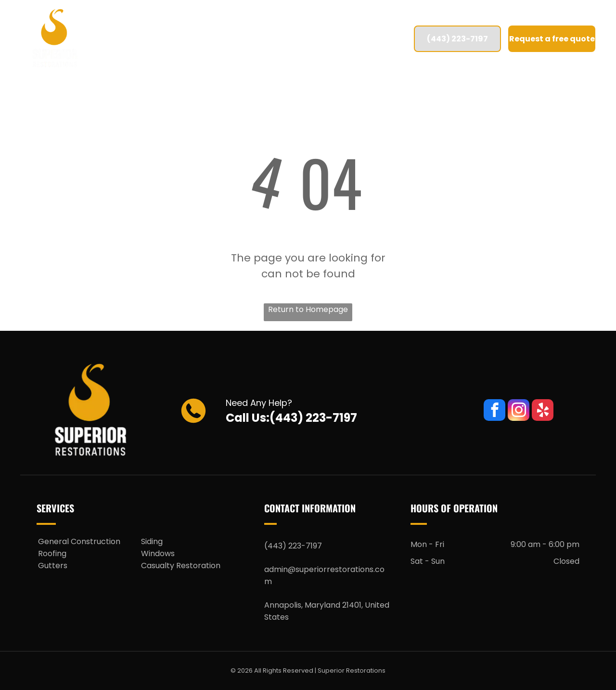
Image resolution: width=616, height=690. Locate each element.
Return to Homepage (308, 309)
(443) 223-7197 (313, 418)
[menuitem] (161, 39)
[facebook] (494, 411)
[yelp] (543, 411)
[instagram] (519, 411)
